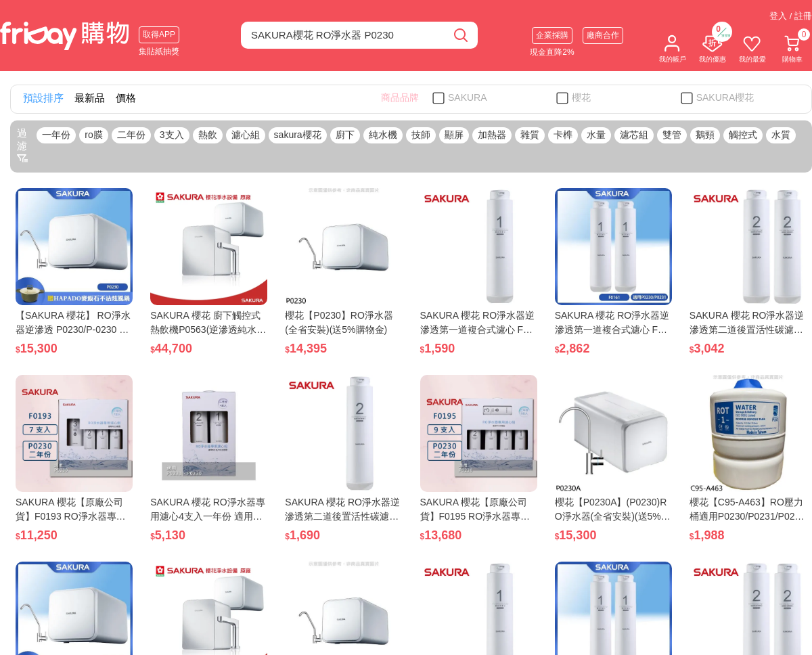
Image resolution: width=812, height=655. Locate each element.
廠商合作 (603, 35)
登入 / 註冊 (791, 16)
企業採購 (552, 35)
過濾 (22, 145)
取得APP (159, 35)
